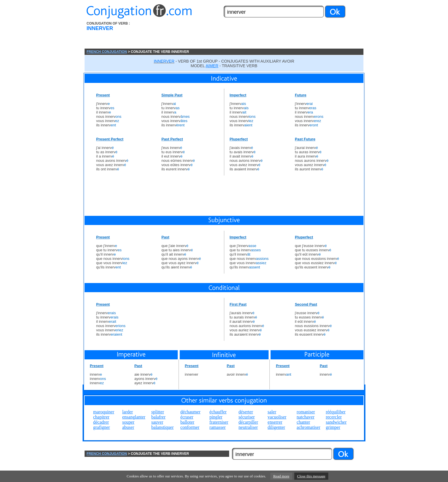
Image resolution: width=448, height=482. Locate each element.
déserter (246, 412)
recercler (334, 417)
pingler (216, 417)
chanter (303, 422)
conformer (190, 427)
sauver (157, 422)
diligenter (276, 427)
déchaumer (190, 412)
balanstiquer (163, 427)
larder (128, 412)
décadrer (101, 422)
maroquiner (104, 412)
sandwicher (336, 422)
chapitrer (101, 417)
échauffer (218, 412)
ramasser (218, 427)
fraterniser (219, 422)
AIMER (212, 66)
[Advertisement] (256, 35)
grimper (333, 427)
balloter (187, 422)
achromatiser (308, 427)
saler (272, 412)
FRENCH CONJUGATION (107, 52)
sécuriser (247, 417)
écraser (187, 417)
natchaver (305, 417)
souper (128, 422)
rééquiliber (336, 412)
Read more (281, 476)
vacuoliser (277, 417)
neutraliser (248, 427)
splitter (158, 412)
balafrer (159, 417)
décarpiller (248, 422)
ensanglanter (134, 417)
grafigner (102, 427)
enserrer (275, 422)
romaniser (306, 412)
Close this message (311, 476)
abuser (128, 427)
